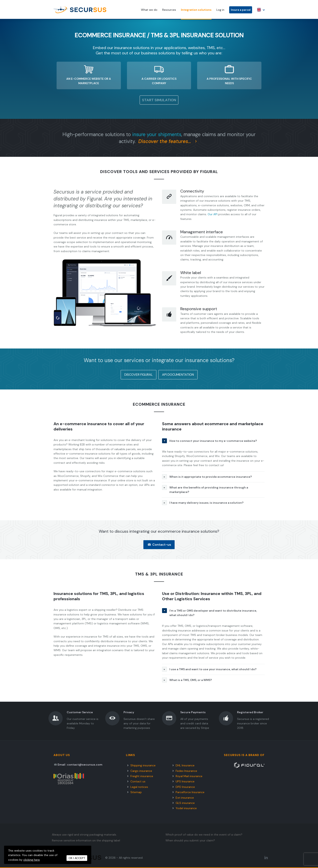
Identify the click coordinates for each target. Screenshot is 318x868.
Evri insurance (185, 798)
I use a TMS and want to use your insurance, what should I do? (209, 669)
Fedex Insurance (186, 771)
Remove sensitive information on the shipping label (86, 840)
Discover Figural (139, 375)
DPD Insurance (185, 787)
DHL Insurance (185, 765)
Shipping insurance (143, 765)
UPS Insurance (185, 781)
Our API (213, 214)
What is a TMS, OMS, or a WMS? (187, 680)
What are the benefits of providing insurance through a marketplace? (205, 489)
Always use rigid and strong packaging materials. (84, 835)
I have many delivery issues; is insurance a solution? (203, 503)
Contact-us (159, 545)
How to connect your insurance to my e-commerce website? (209, 441)
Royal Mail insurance (189, 776)
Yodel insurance (186, 808)
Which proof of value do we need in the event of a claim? (204, 835)
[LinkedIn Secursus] (266, 858)
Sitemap (136, 792)
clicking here (32, 860)
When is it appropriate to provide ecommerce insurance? (207, 477)
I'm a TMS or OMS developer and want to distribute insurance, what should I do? (209, 613)
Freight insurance (142, 776)
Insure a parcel (241, 10)
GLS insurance (185, 803)
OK (77, 858)
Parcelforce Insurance (190, 792)
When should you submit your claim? (190, 840)
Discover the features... (169, 141)
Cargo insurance (141, 771)
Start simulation (159, 100)
